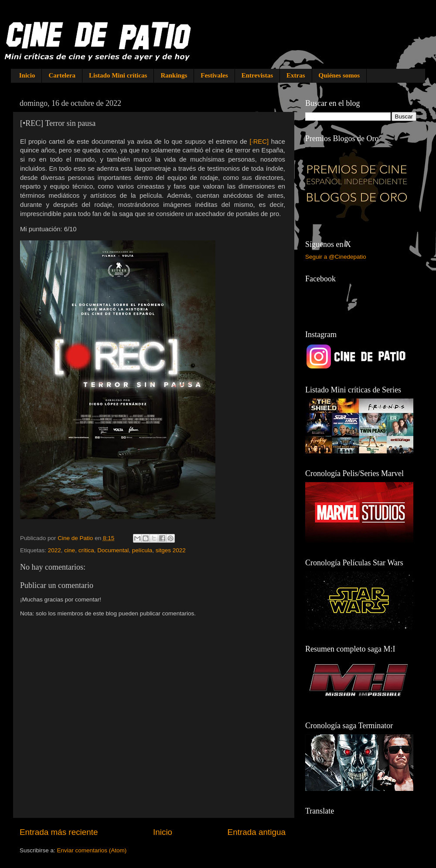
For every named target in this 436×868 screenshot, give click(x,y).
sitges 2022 (171, 550)
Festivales (214, 75)
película (142, 550)
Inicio (27, 75)
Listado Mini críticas (118, 75)
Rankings (174, 75)
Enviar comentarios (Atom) (92, 850)
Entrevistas (257, 75)
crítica (86, 550)
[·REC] (259, 142)
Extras (296, 75)
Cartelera (62, 75)
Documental (113, 550)
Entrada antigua (257, 832)
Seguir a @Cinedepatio (336, 257)
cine (70, 550)
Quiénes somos (339, 75)
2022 (54, 550)
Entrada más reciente (59, 832)
